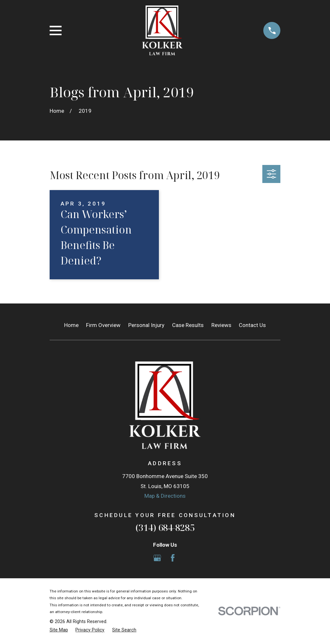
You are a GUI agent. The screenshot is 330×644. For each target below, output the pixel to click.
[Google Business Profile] (157, 558)
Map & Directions (165, 496)
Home (71, 325)
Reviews (221, 325)
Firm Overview (103, 325)
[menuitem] (59, 630)
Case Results (188, 325)
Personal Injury (146, 325)
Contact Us (252, 325)
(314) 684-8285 (165, 528)
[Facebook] (173, 558)
